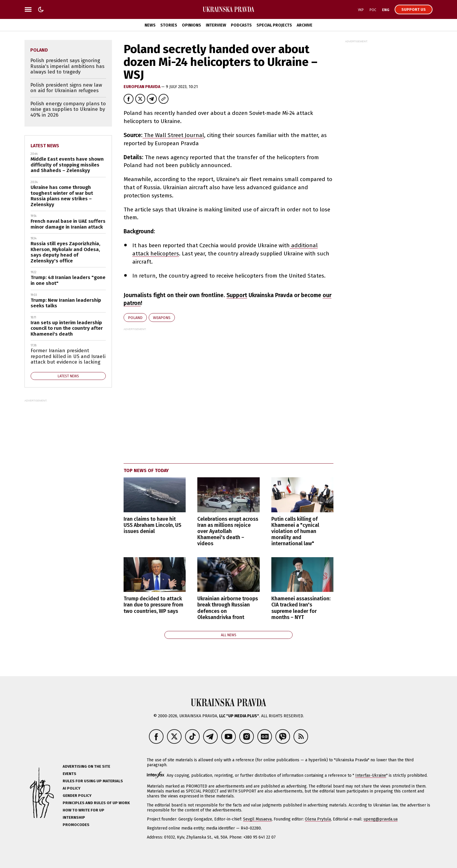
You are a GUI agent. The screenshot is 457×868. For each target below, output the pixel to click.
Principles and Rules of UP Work (96, 803)
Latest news (45, 146)
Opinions (191, 25)
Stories (169, 25)
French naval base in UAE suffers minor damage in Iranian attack (68, 224)
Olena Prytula (318, 819)
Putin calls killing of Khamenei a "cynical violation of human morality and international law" (295, 531)
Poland (135, 318)
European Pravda (142, 87)
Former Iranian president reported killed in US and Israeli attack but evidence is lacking (68, 356)
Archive (305, 25)
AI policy (72, 788)
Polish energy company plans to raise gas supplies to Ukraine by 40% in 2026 (68, 109)
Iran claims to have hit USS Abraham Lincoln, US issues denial (152, 525)
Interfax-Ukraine (371, 775)
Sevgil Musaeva (257, 819)
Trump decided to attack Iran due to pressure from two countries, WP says (153, 605)
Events (70, 774)
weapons (162, 318)
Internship (74, 817)
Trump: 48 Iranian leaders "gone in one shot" (68, 280)
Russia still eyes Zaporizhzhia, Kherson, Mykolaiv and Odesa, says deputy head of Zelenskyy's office (65, 252)
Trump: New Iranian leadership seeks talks (66, 303)
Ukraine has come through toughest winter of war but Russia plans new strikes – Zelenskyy (62, 196)
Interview (216, 25)
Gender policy (77, 796)
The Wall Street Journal (173, 135)
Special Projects (274, 25)
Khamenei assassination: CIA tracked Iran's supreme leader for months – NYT (301, 608)
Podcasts (241, 25)
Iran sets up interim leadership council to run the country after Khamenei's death (67, 328)
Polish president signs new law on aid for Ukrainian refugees (66, 88)
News (150, 25)
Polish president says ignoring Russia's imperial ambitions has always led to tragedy (67, 66)
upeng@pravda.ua (380, 819)
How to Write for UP (84, 810)
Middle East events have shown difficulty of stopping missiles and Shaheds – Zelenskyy (67, 165)
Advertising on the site (86, 766)
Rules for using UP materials (93, 781)
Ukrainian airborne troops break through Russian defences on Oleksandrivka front (228, 608)
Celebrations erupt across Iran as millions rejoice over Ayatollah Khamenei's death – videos (228, 531)
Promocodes (76, 825)
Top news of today (146, 470)
